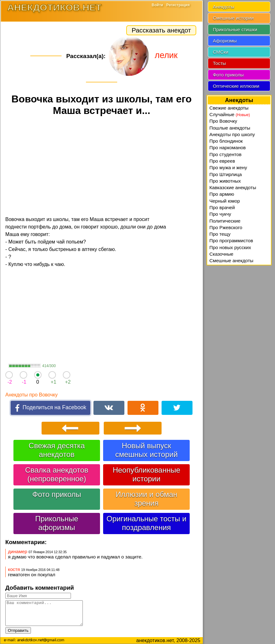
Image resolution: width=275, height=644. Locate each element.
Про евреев (222, 161)
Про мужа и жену (228, 167)
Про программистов (231, 241)
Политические (225, 221)
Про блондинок (226, 141)
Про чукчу (220, 214)
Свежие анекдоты (229, 108)
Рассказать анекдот (161, 30)
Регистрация (178, 5)
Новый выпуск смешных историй (147, 450)
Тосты (219, 63)
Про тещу (220, 234)
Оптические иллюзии (236, 86)
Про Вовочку (223, 121)
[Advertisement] (102, 167)
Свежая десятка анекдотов (57, 450)
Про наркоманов (227, 147)
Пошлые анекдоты (230, 128)
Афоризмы (225, 41)
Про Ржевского (226, 227)
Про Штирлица (226, 174)
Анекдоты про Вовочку (31, 395)
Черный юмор (225, 201)
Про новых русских (230, 247)
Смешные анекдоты (231, 261)
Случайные (230, 114)
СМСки (221, 52)
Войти (157, 5)
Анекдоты (223, 7)
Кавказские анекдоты (233, 187)
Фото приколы (57, 494)
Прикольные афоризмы (57, 523)
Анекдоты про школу (232, 134)
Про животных (225, 181)
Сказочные (221, 254)
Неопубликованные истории (146, 474)
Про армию (222, 194)
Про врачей (222, 207)
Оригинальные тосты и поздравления (147, 523)
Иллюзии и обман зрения (146, 499)
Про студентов (225, 154)
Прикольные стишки (235, 29)
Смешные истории (233, 18)
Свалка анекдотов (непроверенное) (57, 474)
